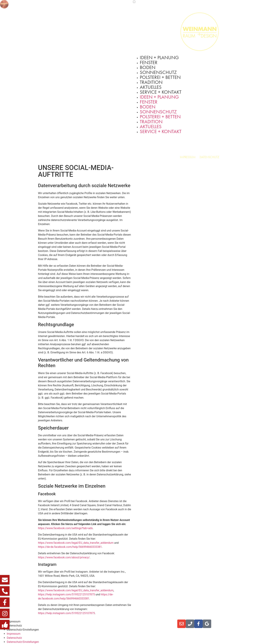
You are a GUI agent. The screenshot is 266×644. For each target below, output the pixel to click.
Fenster (149, 62)
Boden (148, 67)
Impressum (188, 157)
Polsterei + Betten (160, 77)
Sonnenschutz (158, 72)
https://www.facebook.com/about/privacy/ (64, 557)
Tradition (151, 82)
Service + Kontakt (161, 92)
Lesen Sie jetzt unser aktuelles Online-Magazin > (118, 621)
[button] (5, 625)
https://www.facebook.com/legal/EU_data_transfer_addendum (76, 543)
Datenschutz (209, 157)
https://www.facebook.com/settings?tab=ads (65, 528)
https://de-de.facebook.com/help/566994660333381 (70, 547)
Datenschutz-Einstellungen (23, 630)
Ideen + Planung (159, 58)
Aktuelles (151, 87)
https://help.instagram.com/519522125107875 (66, 594)
